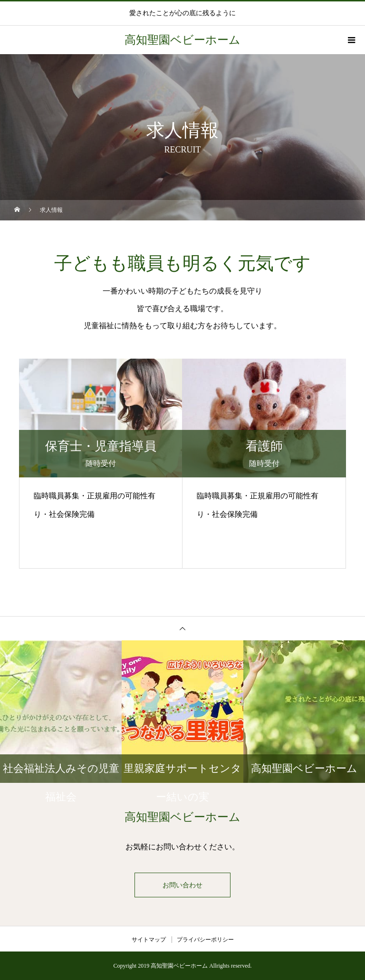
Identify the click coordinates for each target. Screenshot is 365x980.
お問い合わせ (182, 885)
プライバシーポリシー (205, 940)
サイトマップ (149, 940)
